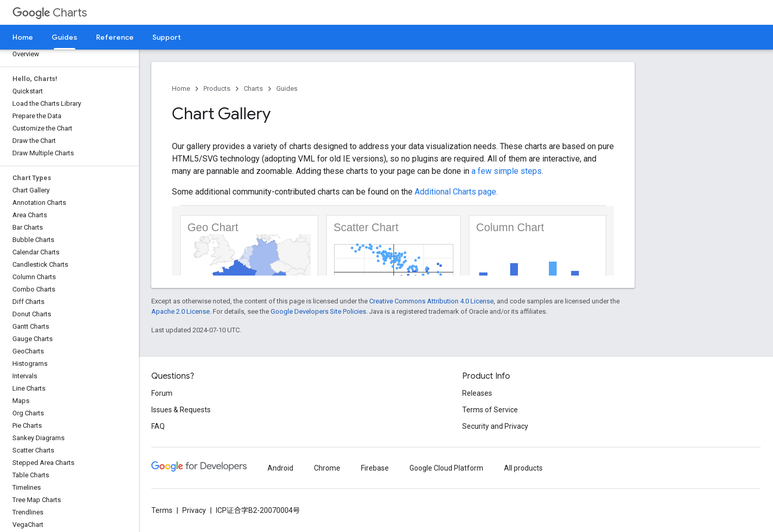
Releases (477, 393)
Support (167, 37)
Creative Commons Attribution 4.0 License (431, 301)
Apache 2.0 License (180, 311)
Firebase (375, 468)
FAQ (158, 426)
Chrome (327, 468)
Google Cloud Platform (446, 468)
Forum (162, 393)
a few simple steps (507, 171)
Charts (50, 13)
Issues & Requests (181, 410)
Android (280, 468)
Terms (162, 510)
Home (23, 37)
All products (523, 468)
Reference (115, 37)
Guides (287, 88)
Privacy (194, 510)
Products (217, 88)
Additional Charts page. (456, 192)
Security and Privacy (495, 426)
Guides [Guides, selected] (65, 37)
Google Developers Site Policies (318, 311)
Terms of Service (490, 410)
